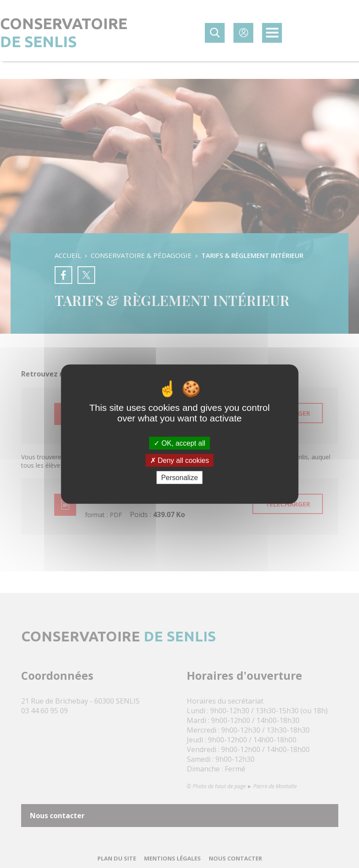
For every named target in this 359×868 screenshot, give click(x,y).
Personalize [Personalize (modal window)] (180, 478)
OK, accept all (179, 443)
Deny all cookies (180, 460)
